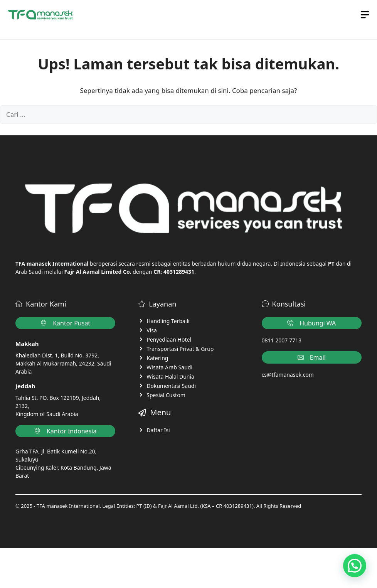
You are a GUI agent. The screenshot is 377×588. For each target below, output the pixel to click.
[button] (355, 566)
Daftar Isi (158, 430)
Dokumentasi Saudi (171, 386)
